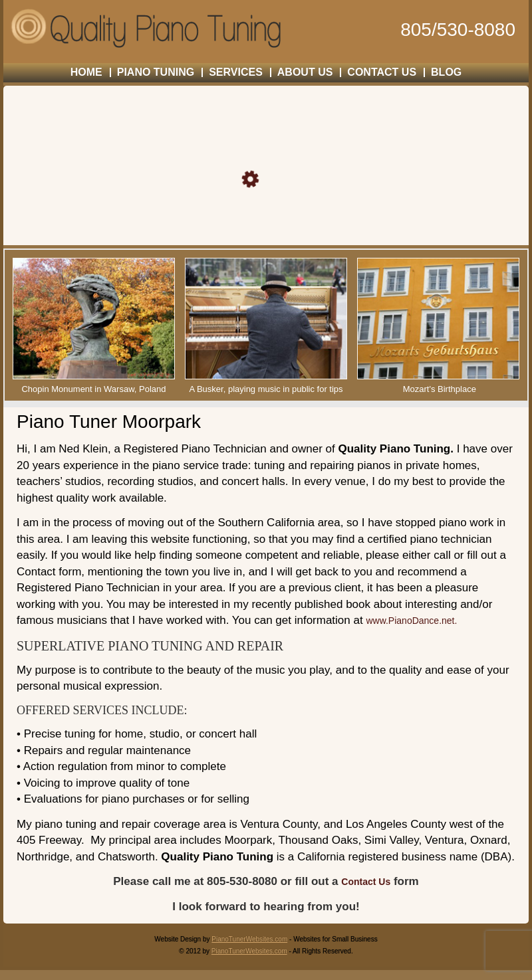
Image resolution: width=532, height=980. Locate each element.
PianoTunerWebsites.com (249, 939)
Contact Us (366, 882)
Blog (446, 72)
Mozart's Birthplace (440, 389)
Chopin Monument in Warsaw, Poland (93, 389)
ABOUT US (305, 72)
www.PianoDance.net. (411, 621)
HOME (86, 72)
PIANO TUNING (156, 72)
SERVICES (236, 72)
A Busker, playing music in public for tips (266, 389)
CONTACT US (382, 72)
